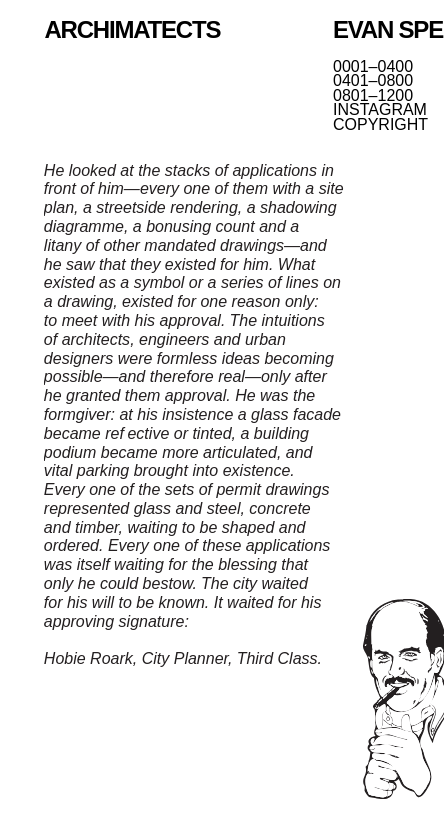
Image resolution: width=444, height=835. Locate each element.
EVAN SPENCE (388, 29)
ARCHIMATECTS (132, 29)
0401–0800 (373, 81)
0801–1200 (373, 96)
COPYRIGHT (380, 125)
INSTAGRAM (380, 110)
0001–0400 (373, 67)
